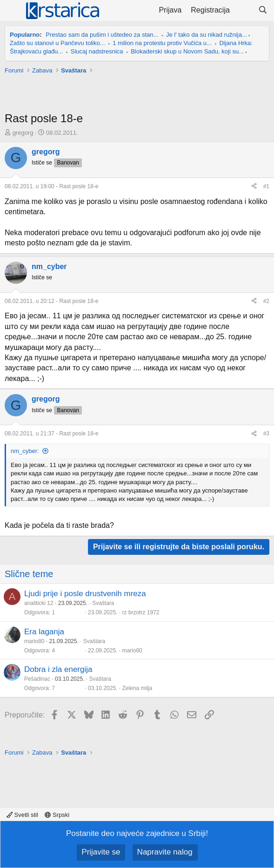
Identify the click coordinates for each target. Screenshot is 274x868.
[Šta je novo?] (244, 10)
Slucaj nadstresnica (97, 51)
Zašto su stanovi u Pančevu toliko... (57, 43)
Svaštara (103, 603)
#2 (266, 301)
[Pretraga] (263, 10)
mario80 (34, 641)
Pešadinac (37, 679)
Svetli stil (22, 815)
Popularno (25, 35)
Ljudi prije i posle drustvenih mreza (85, 594)
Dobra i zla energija (58, 669)
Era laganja (44, 632)
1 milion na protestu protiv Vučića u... (162, 43)
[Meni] (13, 11)
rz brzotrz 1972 (140, 612)
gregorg (23, 133)
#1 (266, 186)
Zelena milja (137, 688)
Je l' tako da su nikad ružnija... (207, 35)
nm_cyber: (25, 451)
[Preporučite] (254, 187)
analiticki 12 (39, 603)
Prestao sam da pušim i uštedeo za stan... (102, 35)
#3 (266, 434)
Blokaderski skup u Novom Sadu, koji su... (187, 51)
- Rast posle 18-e (51, 186)
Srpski (57, 815)
